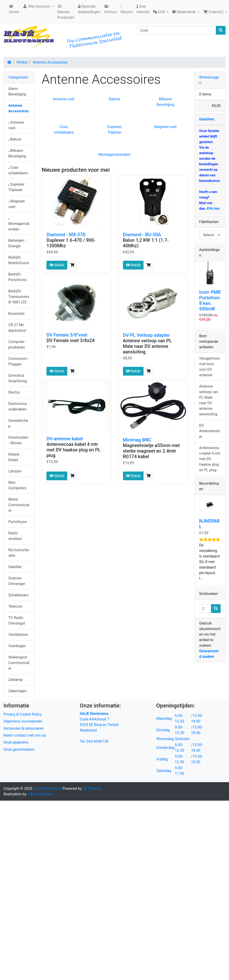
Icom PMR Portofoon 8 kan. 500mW (210, 300)
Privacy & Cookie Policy (23, 714)
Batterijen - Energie (17, 243)
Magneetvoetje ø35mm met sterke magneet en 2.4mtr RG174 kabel (151, 451)
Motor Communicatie (19, 505)
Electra (14, 392)
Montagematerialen (114, 155)
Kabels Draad (14, 457)
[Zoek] (177, 30)
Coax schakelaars (18, 170)
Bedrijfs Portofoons (18, 277)
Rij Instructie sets (18, 553)
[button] (161, 12)
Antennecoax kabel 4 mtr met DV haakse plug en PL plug (73, 450)
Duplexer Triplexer (16, 187)
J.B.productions (40, 794)
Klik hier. (214, 208)
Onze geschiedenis (19, 749)
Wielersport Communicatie (19, 663)
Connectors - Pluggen (19, 361)
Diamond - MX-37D (66, 235)
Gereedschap (18, 423)
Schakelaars (18, 595)
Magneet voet (165, 127)
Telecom (15, 606)
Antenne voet (64, 99)
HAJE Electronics (47, 789)
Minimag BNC (137, 440)
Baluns (114, 99)
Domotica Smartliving (18, 378)
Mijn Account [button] (37, 6)
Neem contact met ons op (25, 735)
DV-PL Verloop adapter (146, 335)
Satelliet (15, 567)
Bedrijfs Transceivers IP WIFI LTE (19, 297)
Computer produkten (17, 345)
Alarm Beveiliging (17, 91)
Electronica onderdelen (17, 406)
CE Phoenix (92, 789)
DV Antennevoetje (210, 431)
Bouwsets (16, 314)
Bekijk (57, 265)
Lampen (15, 471)
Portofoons (18, 522)
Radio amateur (15, 536)
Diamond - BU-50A (142, 235)
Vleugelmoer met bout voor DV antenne (210, 367)
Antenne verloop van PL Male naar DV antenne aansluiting (147, 346)
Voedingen (17, 646)
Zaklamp (15, 680)
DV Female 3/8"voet (67, 335)
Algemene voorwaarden (23, 721)
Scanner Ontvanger (17, 581)
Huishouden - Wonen (18, 440)
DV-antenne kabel (65, 439)
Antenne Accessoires (50, 62)
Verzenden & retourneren (24, 728)
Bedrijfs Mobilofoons (19, 260)
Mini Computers (17, 485)
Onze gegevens (16, 742)
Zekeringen (17, 691)
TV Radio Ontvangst (17, 620)
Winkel (22, 62)
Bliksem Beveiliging (17, 153)
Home (14, 9)
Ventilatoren (18, 635)
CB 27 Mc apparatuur (17, 328)
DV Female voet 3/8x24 (70, 340)
